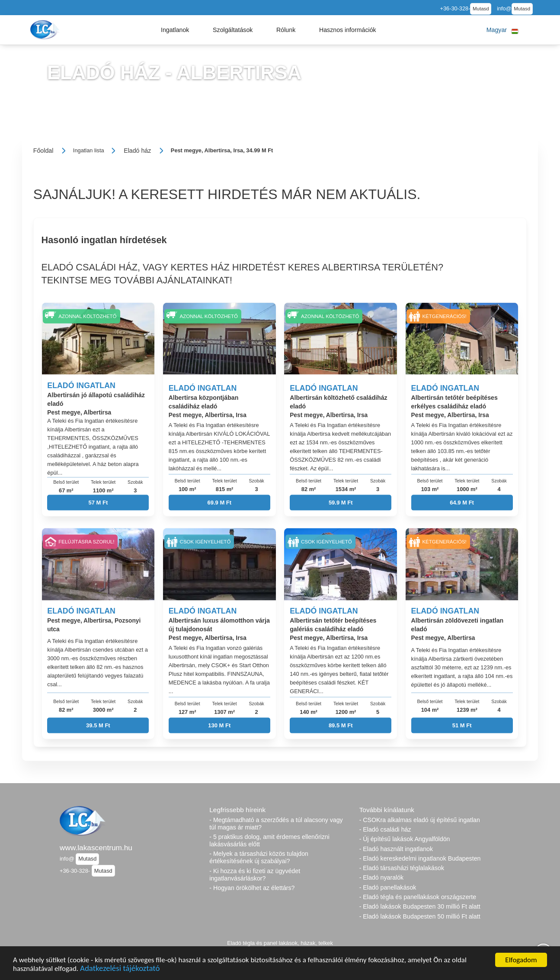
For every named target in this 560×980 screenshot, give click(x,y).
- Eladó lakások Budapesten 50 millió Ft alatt (420, 916)
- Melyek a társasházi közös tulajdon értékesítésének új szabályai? (259, 857)
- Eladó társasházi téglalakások (402, 868)
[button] (175, 30)
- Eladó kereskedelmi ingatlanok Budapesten (420, 858)
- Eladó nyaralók (382, 877)
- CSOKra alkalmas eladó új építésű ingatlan (420, 820)
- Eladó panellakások (388, 887)
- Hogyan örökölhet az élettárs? (252, 888)
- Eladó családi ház (385, 829)
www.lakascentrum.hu (96, 848)
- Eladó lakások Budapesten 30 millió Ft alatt (420, 906)
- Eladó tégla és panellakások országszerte (418, 897)
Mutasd (481, 9)
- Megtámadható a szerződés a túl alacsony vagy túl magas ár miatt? (276, 824)
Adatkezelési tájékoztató (120, 970)
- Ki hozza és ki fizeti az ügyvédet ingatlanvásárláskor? (255, 875)
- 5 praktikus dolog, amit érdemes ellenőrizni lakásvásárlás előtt (269, 840)
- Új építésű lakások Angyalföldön (405, 839)
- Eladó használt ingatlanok (396, 849)
